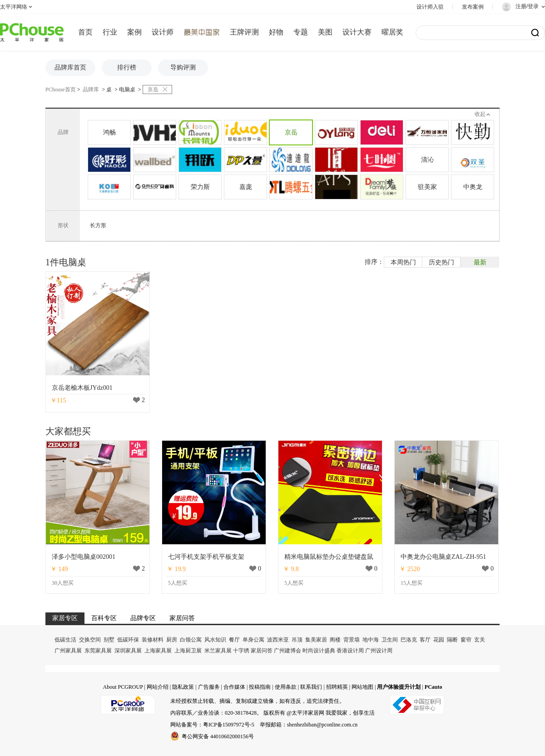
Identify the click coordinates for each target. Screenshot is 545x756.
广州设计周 (379, 651)
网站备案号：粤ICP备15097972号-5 (212, 725)
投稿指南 (260, 687)
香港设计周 (350, 651)
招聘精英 (337, 687)
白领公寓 (191, 640)
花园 (439, 640)
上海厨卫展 (188, 651)
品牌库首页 (70, 67)
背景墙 (352, 640)
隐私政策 (183, 687)
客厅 (425, 640)
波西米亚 (278, 640)
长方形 (98, 225)
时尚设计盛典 (319, 651)
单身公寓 (253, 640)
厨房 (172, 640)
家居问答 (262, 651)
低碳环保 (128, 640)
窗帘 (466, 640)
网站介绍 (158, 687)
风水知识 (215, 640)
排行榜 (127, 67)
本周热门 (403, 262)
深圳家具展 (128, 651)
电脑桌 (127, 90)
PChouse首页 (61, 90)
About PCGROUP (123, 687)
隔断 (452, 640)
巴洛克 (409, 640)
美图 (325, 32)
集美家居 (316, 640)
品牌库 (91, 90)
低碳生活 (65, 640)
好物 (276, 32)
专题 (301, 32)
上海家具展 (158, 651)
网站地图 (362, 687)
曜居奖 (392, 32)
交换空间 (90, 640)
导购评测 (183, 67)
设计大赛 (357, 32)
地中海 (371, 640)
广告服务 (209, 687)
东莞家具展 (98, 651)
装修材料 (153, 640)
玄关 (480, 640)
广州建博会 (287, 651)
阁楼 (335, 640)
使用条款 (286, 687)
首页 (85, 32)
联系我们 (311, 687)
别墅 (109, 640)
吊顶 (297, 640)
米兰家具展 (218, 651)
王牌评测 (244, 32)
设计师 (163, 32)
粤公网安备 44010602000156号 (212, 736)
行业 (110, 32)
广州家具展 (68, 651)
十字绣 (241, 651)
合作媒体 (234, 687)
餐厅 (234, 640)
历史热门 (441, 262)
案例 (134, 32)
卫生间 (390, 640)
